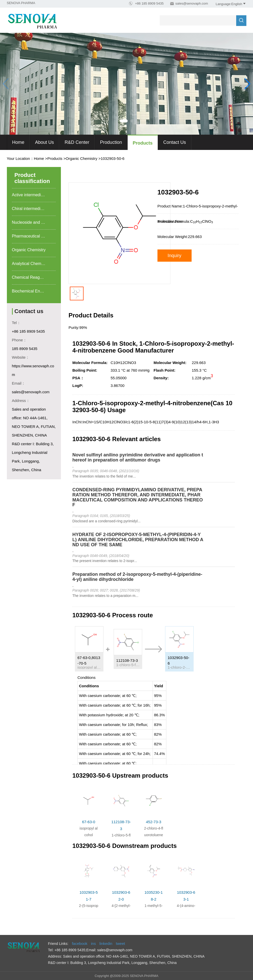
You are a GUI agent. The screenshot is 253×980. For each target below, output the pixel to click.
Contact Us (175, 142)
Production (111, 142)
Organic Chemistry (82, 158)
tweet (121, 943)
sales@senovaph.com (192, 3)
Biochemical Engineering (34, 291)
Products (143, 143)
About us (45, 142)
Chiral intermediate (29, 209)
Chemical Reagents (30, 277)
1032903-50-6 (112, 158)
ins (93, 943)
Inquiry (175, 256)
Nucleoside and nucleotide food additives (34, 222)
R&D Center (77, 142)
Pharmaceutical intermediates (34, 236)
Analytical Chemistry (30, 264)
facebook (80, 943)
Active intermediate (29, 195)
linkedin (106, 943)
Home (18, 142)
